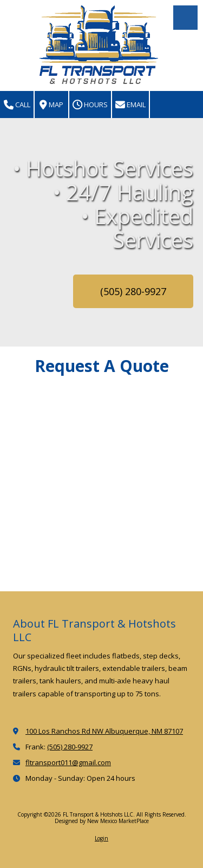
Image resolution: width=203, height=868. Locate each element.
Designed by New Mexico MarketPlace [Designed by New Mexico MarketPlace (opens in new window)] (102, 821)
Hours (90, 105)
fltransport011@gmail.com (68, 762)
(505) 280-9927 (133, 291)
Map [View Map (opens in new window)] (51, 105)
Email (130, 105)
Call (17, 105)
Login (101, 838)
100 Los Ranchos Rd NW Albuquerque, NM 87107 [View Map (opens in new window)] (104, 731)
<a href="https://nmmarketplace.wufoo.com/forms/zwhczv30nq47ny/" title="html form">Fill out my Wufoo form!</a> (101, 488)
